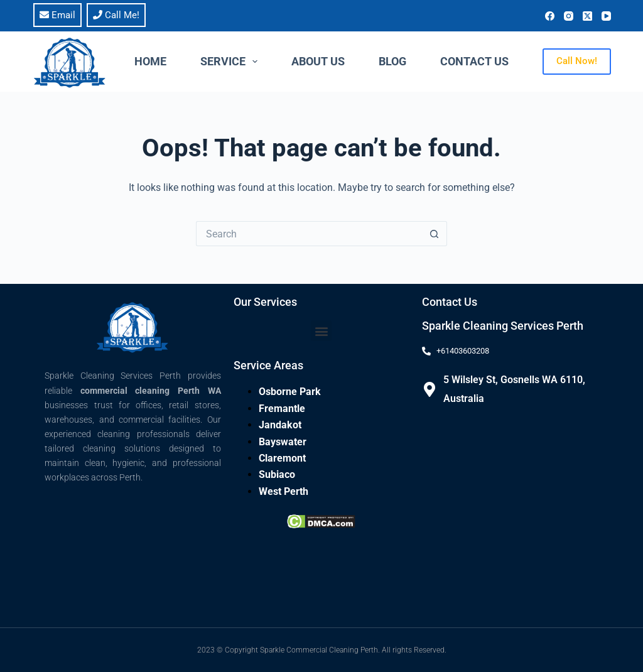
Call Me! (116, 15)
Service (232, 62)
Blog (392, 61)
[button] (321, 331)
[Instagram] (569, 16)
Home (150, 61)
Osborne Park (290, 392)
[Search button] (435, 234)
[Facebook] (550, 16)
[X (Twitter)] (587, 16)
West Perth (284, 491)
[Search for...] (309, 234)
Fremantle (282, 409)
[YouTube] (606, 16)
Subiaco (277, 474)
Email (57, 15)
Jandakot (280, 425)
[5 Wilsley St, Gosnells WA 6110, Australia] (430, 389)
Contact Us (474, 61)
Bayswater (283, 442)
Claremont (282, 458)
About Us (318, 61)
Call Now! (577, 61)
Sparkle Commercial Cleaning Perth (319, 650)
